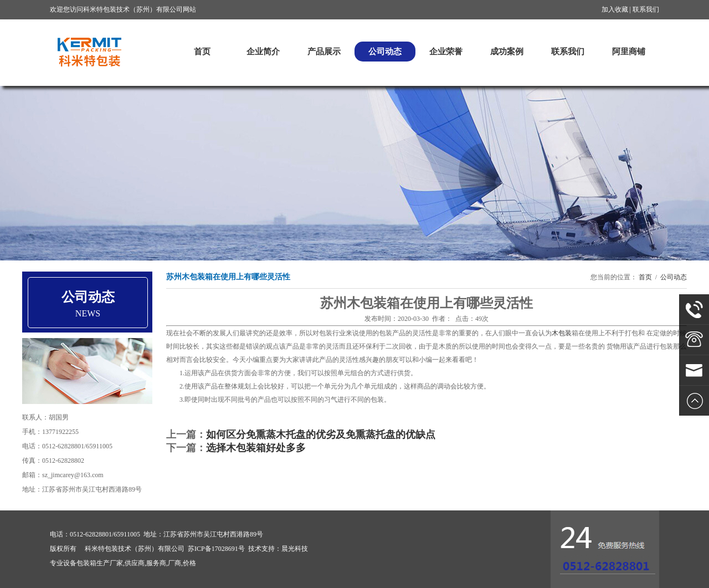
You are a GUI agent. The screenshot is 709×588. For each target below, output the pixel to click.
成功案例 (507, 52)
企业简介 (263, 52)
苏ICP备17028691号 (216, 549)
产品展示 (324, 52)
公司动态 (385, 52)
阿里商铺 (629, 52)
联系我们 (646, 9)
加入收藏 (615, 9)
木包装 (562, 333)
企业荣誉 (446, 52)
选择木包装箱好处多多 (256, 448)
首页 (202, 52)
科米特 (89, 52)
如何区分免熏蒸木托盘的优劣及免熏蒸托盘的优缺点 (321, 434)
